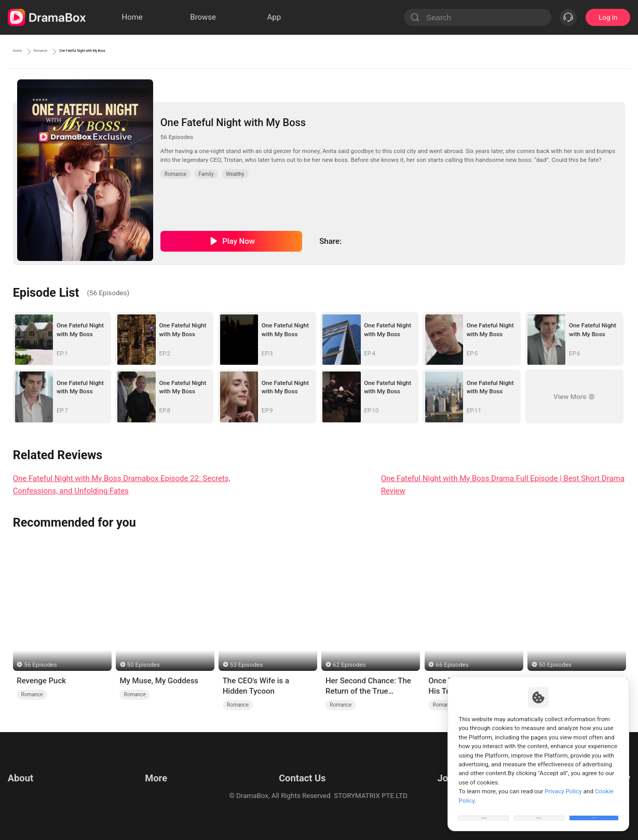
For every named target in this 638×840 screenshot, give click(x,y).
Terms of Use (28, 767)
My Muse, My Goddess (159, 681)
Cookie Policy (29, 793)
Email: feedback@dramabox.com (300, 767)
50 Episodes (144, 665)
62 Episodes (349, 665)
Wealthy (235, 174)
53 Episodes (246, 665)
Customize (484, 811)
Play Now (239, 241)
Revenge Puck (41, 681)
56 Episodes (40, 665)
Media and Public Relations (291, 793)
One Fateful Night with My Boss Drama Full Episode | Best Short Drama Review (503, 485)
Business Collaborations (286, 780)
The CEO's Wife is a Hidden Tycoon (256, 686)
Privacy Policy (29, 780)
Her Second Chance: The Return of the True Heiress (368, 686)
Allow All (594, 811)
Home (23, 51)
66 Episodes (452, 665)
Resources (159, 767)
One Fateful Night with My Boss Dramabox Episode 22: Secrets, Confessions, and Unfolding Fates (122, 485)
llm (148, 780)
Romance (64, 51)
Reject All (539, 811)
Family (206, 174)
